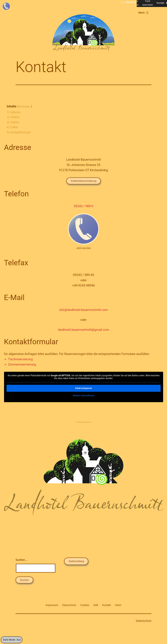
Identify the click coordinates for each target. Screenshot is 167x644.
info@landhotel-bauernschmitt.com (83, 310)
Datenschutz (144, 621)
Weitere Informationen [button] (83, 395)
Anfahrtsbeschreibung (83, 181)
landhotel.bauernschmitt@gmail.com (84, 330)
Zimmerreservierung (22, 364)
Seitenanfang (76, 561)
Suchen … (22, 560)
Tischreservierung (20, 359)
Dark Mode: (12, 640)
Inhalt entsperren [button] (84, 388)
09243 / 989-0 (84, 206)
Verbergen (25, 107)
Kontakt (160, 3)
